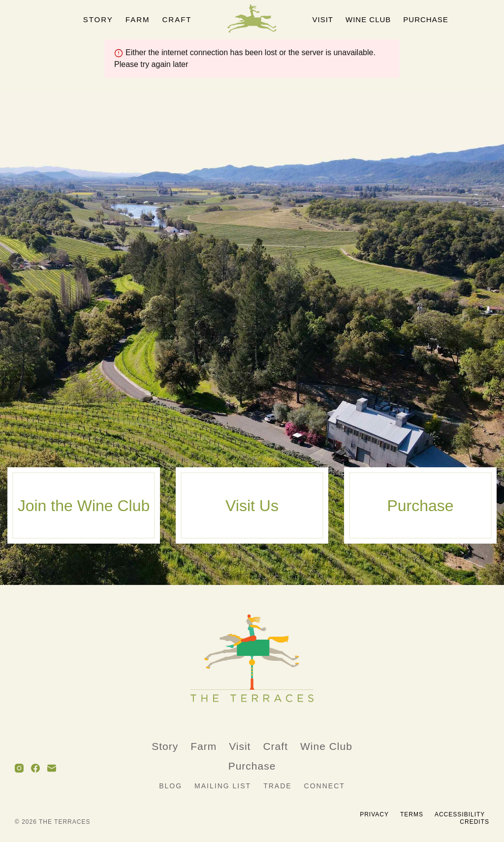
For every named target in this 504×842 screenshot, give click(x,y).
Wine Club (368, 19)
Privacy (374, 814)
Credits (474, 822)
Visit (323, 19)
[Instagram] (19, 768)
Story (98, 19)
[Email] (52, 768)
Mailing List (223, 786)
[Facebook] (35, 768)
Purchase (425, 19)
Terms (412, 814)
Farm (138, 19)
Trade (277, 786)
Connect (325, 786)
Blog (171, 786)
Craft (177, 19)
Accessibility (460, 814)
